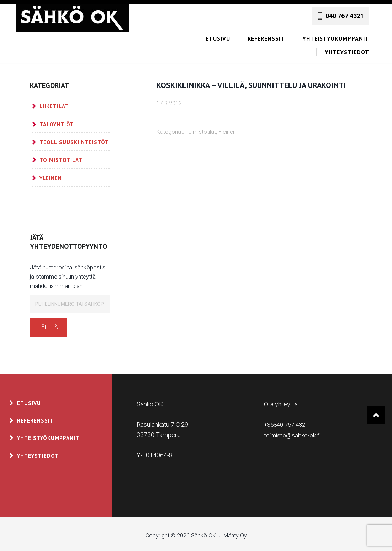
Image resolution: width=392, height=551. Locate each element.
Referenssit (35, 417)
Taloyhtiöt (57, 121)
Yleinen (227, 128)
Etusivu (29, 400)
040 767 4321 (345, 12)
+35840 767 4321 (289, 421)
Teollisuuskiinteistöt (74, 139)
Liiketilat (54, 103)
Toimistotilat (201, 128)
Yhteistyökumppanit (48, 434)
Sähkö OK (73, 18)
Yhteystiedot (38, 452)
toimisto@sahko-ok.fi (292, 431)
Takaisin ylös (376, 412)
